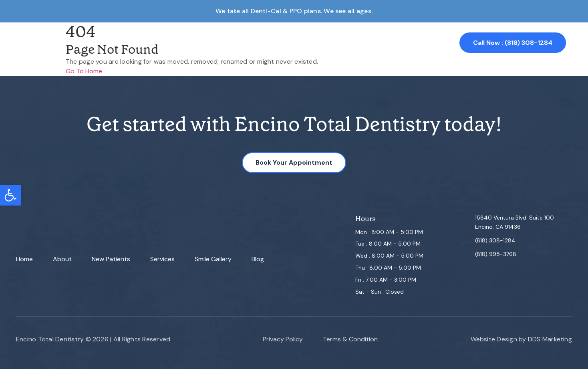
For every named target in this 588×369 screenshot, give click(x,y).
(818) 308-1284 (495, 240)
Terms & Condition (350, 339)
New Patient (240, 43)
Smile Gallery (330, 43)
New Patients (111, 259)
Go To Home (84, 71)
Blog (258, 259)
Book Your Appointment (294, 162)
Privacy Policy (283, 339)
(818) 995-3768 (496, 254)
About (198, 43)
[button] (10, 195)
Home (167, 43)
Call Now (513, 43)
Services (284, 43)
